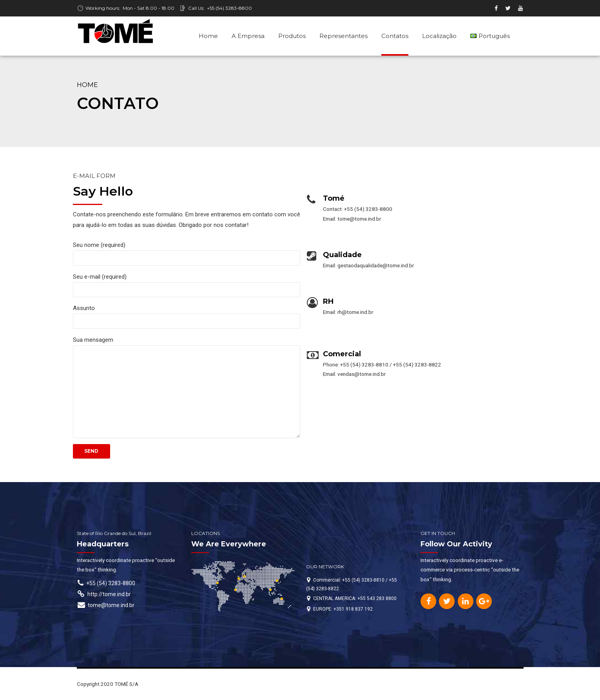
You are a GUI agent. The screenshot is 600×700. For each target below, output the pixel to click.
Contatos (395, 36)
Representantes (344, 36)
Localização (439, 36)
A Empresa (248, 36)
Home (208, 36)
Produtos (292, 36)
